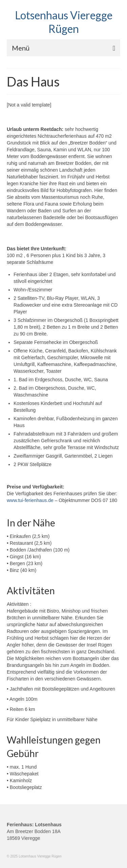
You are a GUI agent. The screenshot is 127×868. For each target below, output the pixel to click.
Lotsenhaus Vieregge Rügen (64, 22)
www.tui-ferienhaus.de (30, 500)
